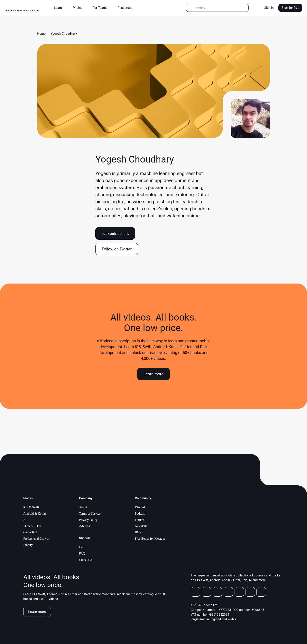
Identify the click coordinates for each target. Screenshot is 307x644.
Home (41, 34)
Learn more (153, 374)
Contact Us (86, 560)
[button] (60, 8)
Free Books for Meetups (150, 539)
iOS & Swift (31, 507)
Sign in (269, 8)
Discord (140, 507)
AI (25, 520)
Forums (140, 520)
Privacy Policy (88, 520)
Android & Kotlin (35, 513)
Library (28, 545)
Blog (138, 532)
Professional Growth (36, 539)
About (83, 507)
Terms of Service (90, 513)
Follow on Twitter (117, 249)
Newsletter (142, 526)
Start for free (290, 8)
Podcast (140, 513)
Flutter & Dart (32, 526)
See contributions (115, 233)
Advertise (85, 526)
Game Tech (30, 532)
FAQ (82, 553)
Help (82, 547)
